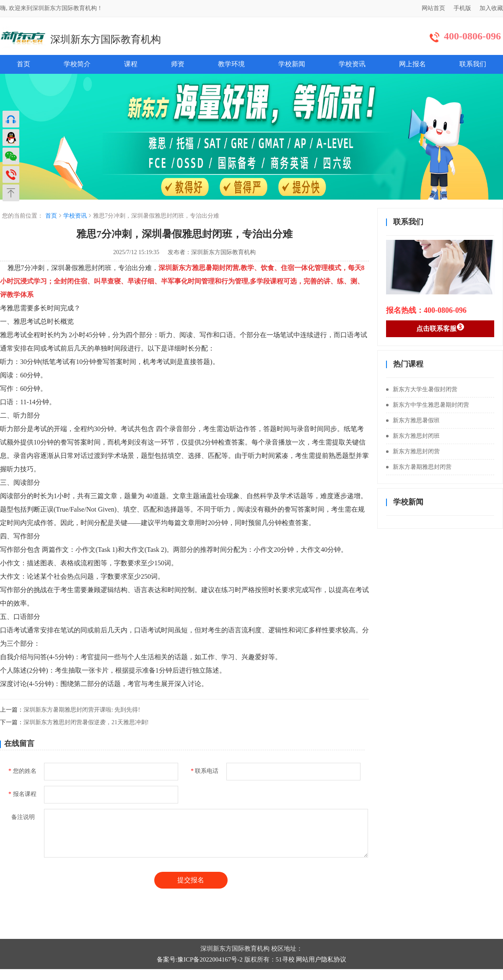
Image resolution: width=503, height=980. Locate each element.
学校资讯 (352, 64)
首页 (23, 64)
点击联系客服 (440, 328)
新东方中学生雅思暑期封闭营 (428, 405)
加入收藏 (491, 8)
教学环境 (231, 64)
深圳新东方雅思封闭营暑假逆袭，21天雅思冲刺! (86, 722)
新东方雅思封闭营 (413, 451)
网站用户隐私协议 (321, 959)
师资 (178, 64)
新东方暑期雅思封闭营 (419, 467)
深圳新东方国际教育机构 (106, 39)
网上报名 (412, 64)
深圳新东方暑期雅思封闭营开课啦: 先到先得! (82, 710)
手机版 (462, 8)
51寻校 (285, 959)
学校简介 (77, 64)
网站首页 (433, 8)
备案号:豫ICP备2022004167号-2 (200, 959)
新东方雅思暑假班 (413, 420)
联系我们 (473, 64)
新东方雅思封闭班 (413, 436)
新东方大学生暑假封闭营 (422, 389)
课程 (131, 64)
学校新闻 (292, 64)
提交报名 (191, 880)
